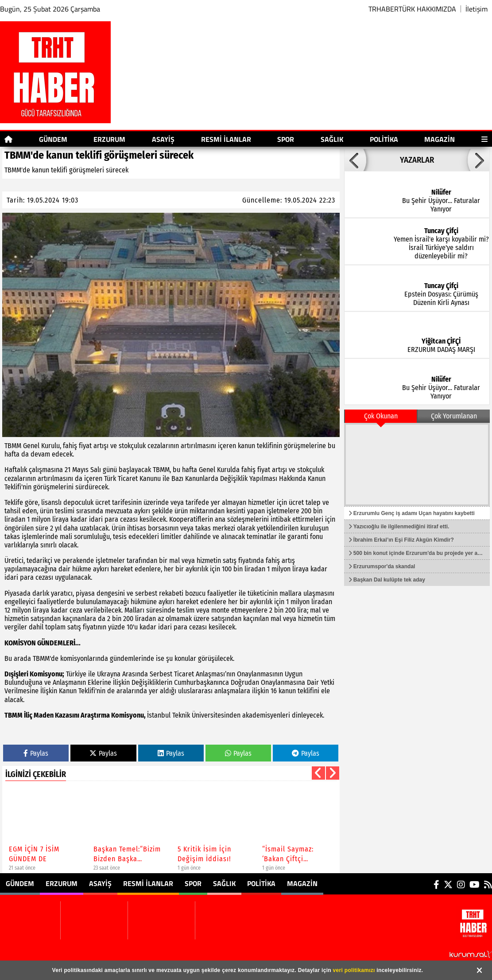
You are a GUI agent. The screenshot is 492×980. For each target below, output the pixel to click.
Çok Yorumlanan (454, 416)
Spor (286, 139)
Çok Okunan (381, 416)
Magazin (440, 139)
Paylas (36, 753)
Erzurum (109, 139)
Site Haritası (117, 953)
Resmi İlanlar (226, 139)
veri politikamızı (354, 970)
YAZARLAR (417, 160)
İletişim (477, 9)
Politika (384, 139)
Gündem (53, 139)
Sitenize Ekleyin (167, 953)
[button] (318, 773)
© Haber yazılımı (445, 953)
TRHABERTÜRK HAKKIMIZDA (412, 9)
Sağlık (332, 139)
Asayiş (163, 139)
